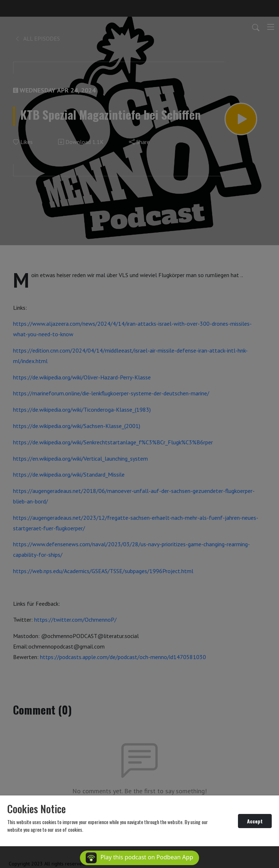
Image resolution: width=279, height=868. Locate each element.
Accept (255, 821)
